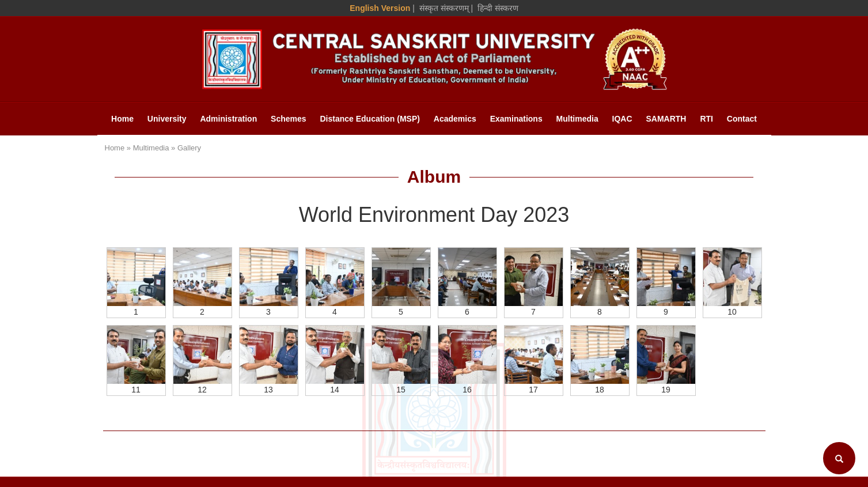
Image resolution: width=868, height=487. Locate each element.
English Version (380, 8)
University (167, 119)
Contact (742, 119)
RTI (706, 119)
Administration (228, 119)
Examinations (516, 119)
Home (122, 119)
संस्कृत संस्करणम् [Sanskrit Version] (444, 8)
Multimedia (577, 119)
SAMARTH (666, 119)
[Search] (839, 458)
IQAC (622, 119)
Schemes (288, 119)
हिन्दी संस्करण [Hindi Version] (498, 8)
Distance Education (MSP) (369, 119)
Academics (455, 119)
